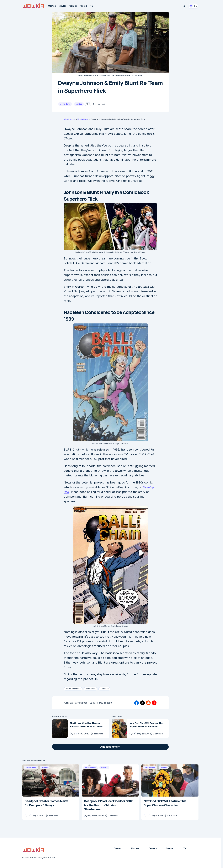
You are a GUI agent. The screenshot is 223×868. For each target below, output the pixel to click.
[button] (184, 6)
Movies (79, 104)
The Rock (104, 689)
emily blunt (90, 689)
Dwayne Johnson (73, 689)
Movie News (65, 104)
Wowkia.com (70, 119)
